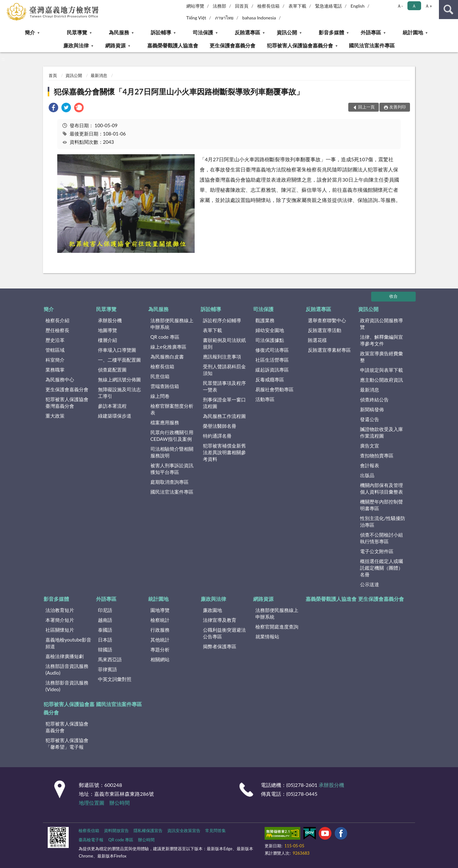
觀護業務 (265, 320)
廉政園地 (212, 610)
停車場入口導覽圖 (117, 350)
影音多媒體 (331, 32)
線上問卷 (160, 396)
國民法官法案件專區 (372, 45)
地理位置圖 (92, 803)
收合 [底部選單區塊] (393, 296)
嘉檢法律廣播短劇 (65, 656)
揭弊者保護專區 (220, 646)
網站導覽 (195, 6)
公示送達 (370, 584)
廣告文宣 (370, 446)
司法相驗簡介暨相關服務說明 (172, 452)
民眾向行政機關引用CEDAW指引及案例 (172, 436)
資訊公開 (287, 32)
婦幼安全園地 (270, 330)
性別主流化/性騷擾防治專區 (383, 521)
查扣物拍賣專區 (377, 455)
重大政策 (55, 416)
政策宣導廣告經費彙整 (382, 357)
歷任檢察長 (57, 330)
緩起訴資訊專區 (272, 370)
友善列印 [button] (398, 107)
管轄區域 (55, 350)
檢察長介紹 (57, 320)
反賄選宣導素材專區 (329, 350)
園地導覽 (160, 610)
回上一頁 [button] (366, 107)
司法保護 (203, 32)
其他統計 (160, 640)
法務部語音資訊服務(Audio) (67, 669)
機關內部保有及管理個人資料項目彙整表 (382, 488)
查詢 (448, 10)
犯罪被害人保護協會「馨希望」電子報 (67, 743)
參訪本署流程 (112, 406)
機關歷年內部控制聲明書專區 (382, 505)
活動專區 (265, 399)
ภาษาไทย (224, 18)
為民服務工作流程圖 (224, 416)
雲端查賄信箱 (165, 386)
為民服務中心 (60, 379)
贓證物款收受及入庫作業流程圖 (382, 432)
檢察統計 (160, 620)
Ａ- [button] (400, 6)
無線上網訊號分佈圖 (119, 379)
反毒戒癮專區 (270, 379)
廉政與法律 (76, 45)
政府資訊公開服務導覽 (382, 324)
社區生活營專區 (272, 360)
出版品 (367, 475)
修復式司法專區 (272, 350)
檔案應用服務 (165, 422)
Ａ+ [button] (428, 6)
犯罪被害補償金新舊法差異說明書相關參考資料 (224, 452)
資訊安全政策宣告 (184, 830)
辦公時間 (120, 803)
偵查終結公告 (374, 399)
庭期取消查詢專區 (170, 482)
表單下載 (297, 6)
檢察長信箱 (268, 6)
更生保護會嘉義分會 (232, 45)
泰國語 (105, 630)
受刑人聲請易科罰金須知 (224, 370)
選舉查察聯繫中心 (327, 320)
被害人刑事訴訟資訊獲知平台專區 (172, 469)
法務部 (219, 6)
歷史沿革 (55, 340)
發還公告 (370, 419)
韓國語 (105, 649)
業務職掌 (55, 370)
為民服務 (119, 32)
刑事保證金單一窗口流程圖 (224, 403)
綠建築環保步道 (115, 416)
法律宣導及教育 (220, 620)
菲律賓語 (108, 669)
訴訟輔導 (161, 32)
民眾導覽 (77, 32)
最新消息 (99, 75)
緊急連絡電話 (329, 6)
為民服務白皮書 (167, 357)
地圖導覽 (108, 330)
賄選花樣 (317, 340)
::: (5, 5)
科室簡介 (55, 360)
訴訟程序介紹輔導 (222, 320)
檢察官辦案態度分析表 (172, 409)
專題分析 (160, 649)
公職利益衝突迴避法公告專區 (224, 633)
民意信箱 (160, 376)
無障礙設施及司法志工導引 (119, 393)
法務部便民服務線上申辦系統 (172, 324)
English (357, 6)
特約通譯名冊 (217, 436)
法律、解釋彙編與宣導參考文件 (382, 340)
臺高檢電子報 (91, 840)
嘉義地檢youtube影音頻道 (68, 643)
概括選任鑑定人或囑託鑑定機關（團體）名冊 (382, 568)
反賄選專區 (247, 32)
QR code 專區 (165, 337)
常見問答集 (215, 830)
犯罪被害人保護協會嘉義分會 (300, 45)
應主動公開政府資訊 (382, 380)
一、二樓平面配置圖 (119, 360)
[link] (53, 108)
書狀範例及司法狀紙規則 (224, 343)
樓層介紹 (108, 340)
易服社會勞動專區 (274, 389)
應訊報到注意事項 (222, 357)
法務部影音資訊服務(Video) (67, 686)
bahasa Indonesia (259, 18)
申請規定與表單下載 (382, 370)
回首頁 (242, 6)
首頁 (53, 75)
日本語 (105, 640)
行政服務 (160, 630)
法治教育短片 (60, 610)
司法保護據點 (270, 340)
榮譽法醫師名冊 (220, 426)
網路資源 (115, 45)
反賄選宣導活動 (325, 330)
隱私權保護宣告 (148, 830)
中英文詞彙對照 (115, 679)
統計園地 (413, 32)
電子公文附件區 (377, 551)
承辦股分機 (110, 320)
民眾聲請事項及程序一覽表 (224, 386)
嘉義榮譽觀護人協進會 (173, 45)
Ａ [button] (414, 6)
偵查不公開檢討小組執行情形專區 (382, 538)
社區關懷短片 (60, 630)
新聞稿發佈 (372, 409)
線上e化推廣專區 (168, 347)
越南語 (105, 620)
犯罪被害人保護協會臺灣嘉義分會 (67, 403)
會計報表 (370, 465)
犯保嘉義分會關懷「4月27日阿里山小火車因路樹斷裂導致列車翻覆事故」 (179, 91)
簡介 (30, 32)
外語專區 (371, 32)
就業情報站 (267, 636)
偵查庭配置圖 (112, 370)
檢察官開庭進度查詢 (277, 627)
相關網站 (160, 659)
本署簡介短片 (60, 620)
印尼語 (105, 610)
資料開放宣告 (116, 830)
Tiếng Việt (196, 18)
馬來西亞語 (110, 659)
